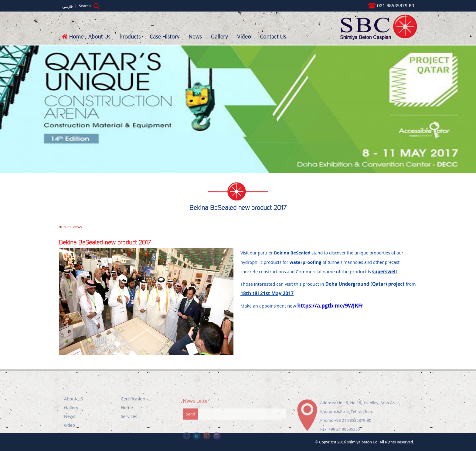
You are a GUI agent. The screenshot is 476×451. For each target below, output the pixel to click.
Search (89, 6)
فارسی (67, 7)
